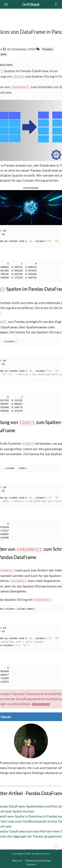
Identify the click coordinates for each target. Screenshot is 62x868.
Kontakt (31, 864)
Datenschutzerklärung (38, 860)
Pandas (48, 49)
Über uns (17, 860)
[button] (31, 207)
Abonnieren (41, 704)
